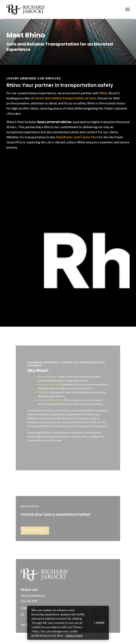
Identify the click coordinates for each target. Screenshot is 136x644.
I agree (99, 623)
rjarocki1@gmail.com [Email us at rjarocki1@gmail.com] (40, 595)
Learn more (74, 636)
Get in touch (42, 533)
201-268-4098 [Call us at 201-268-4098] (37, 600)
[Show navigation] (126, 10)
